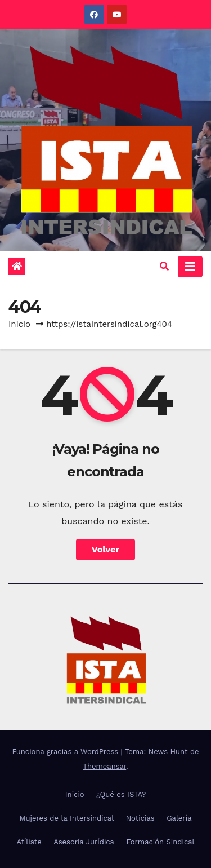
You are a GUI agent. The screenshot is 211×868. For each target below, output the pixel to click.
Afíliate (29, 842)
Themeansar (104, 766)
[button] (164, 266)
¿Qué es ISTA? (121, 794)
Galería (179, 818)
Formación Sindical (160, 842)
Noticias (140, 818)
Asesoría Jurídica (84, 842)
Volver (106, 549)
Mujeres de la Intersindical (66, 818)
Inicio (19, 324)
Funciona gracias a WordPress (66, 752)
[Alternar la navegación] (190, 267)
